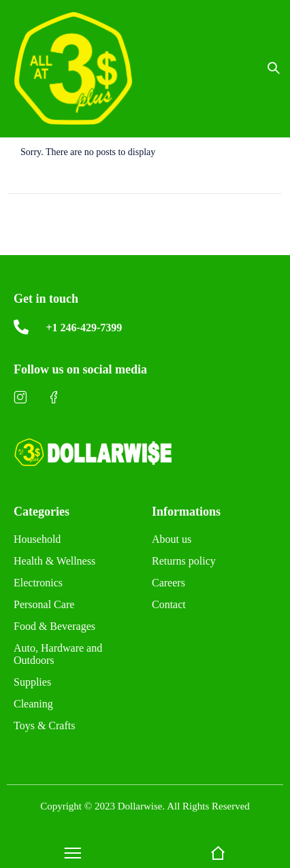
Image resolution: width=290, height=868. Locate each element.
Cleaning (33, 704)
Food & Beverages (54, 626)
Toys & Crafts (44, 725)
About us (172, 539)
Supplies (32, 682)
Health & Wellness (54, 561)
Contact (169, 604)
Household (37, 539)
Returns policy (184, 561)
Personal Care (44, 604)
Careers (168, 583)
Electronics (38, 583)
